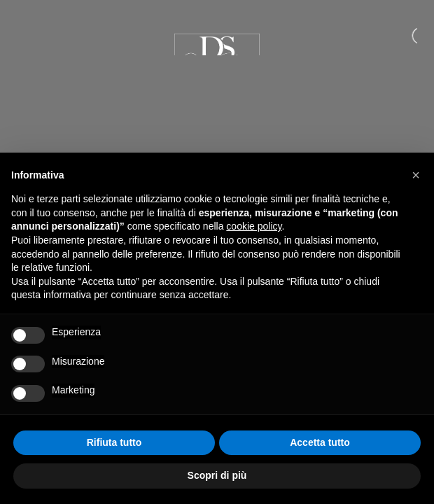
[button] (416, 175)
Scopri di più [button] (217, 475)
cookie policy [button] (254, 226)
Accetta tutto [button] (320, 442)
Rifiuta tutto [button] (114, 442)
